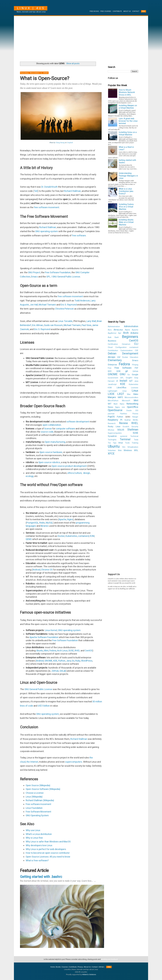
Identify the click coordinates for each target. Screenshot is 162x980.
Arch (126, 333)
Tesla (136, 440)
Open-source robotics (49, 462)
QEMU (29, 539)
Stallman (133, 430)
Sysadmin (112, 436)
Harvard (111, 381)
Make (136, 394)
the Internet (32, 762)
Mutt (116, 404)
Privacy (80, 967)
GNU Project (34, 272)
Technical (134, 436)
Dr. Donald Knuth (49, 187)
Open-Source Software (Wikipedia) (43, 789)
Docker (61, 536)
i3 (117, 381)
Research (112, 423)
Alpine (127, 330)
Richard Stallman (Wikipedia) (40, 800)
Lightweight (113, 391)
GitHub (55, 671)
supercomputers (74, 762)
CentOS (89, 651)
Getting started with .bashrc (41, 877)
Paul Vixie (86, 325)
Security (135, 427)
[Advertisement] (81, 38)
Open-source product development (69, 466)
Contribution (113, 351)
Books (58, 967)
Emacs (34, 277)
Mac (129, 394)
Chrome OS (47, 570)
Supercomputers (115, 433)
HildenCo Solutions (89, 974)
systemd (124, 436)
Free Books (94, 11)
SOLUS (121, 430)
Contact (136, 11)
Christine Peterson (64, 309)
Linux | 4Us (31, 8)
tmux (121, 443)
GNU (123, 374)
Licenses (135, 388)
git (127, 371)
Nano (122, 404)
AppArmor (112, 333)
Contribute (117, 11)
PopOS (111, 417)
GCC (110, 371)
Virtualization (133, 447)
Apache (63, 519)
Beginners (130, 337)
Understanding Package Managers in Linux (128, 176)
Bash (117, 337)
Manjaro (112, 397)
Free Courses (106, 11)
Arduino (134, 333)
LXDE (111, 394)
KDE (55, 661)
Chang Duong (60, 143)
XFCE (111, 454)
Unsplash (70, 143)
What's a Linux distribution (39, 834)
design (87, 473)
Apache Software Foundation (44, 637)
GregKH (129, 378)
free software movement (47, 207)
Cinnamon (126, 344)
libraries (45, 526)
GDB (118, 371)
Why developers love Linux (39, 845)
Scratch (126, 427)
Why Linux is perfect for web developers (46, 849)
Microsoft (126, 401)
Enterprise (112, 365)
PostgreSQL (32, 523)
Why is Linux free (34, 838)
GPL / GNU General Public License (63, 277)
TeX (36, 191)
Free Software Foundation (58, 272)
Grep (136, 378)
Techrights (112, 440)
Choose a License (35, 793)
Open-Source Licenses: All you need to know (48, 857)
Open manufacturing (55, 442)
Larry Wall (91, 321)
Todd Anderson (82, 301)
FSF (136, 368)
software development (78, 422)
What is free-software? (37, 860)
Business (112, 341)
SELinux (111, 430)
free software (79, 235)
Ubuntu (40, 651)
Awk (110, 337)
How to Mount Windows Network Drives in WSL (127, 92)
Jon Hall (34, 305)
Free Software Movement (38, 812)
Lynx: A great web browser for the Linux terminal (128, 121)
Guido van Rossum (53, 325)
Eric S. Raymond (69, 305)
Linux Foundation (34, 808)
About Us (127, 11)
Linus (124, 391)
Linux (135, 391)
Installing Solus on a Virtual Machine (128, 133)
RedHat (128, 420)
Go (73, 661)
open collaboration (52, 425)
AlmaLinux (118, 330)
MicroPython (113, 401)
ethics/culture (75, 473)
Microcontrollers (131, 397)
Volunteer (112, 450)
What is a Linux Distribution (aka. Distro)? (126, 191)
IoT (131, 381)
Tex (109, 443)
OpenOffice (133, 407)
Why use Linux (33, 830)
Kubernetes (71, 536)
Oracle (129, 411)
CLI (136, 344)
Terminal (125, 439)
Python (62, 661)
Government (113, 378)
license (48, 429)
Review (123, 423)
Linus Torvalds (65, 321)
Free (110, 368)
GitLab (63, 671)
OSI (137, 411)
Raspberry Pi (115, 420)
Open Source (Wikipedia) (38, 785)
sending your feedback (109, 959)
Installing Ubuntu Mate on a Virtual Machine (126, 222)
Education (134, 357)
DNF (119, 357)
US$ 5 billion (44, 706)
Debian (112, 353)
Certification (113, 344)
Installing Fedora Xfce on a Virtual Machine (126, 207)
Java (69, 661)
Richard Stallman (72, 191)
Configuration (121, 347)
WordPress (87, 661)
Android (36, 570)
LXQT (121, 394)
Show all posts (73, 63)
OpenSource (115, 410)
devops (112, 357)
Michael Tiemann (47, 305)
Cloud (110, 347)
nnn (123, 407)
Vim (124, 447)
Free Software (123, 368)
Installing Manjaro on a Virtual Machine (128, 107)
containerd (83, 536)
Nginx (70, 519)
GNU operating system (47, 231)
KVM (92, 536)
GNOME (48, 661)
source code (47, 432)
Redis (42, 523)
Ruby (78, 661)
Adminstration (131, 326)
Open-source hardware (51, 452)
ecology (30, 476)
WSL (136, 450)
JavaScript (112, 384)
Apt (120, 333)
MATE (120, 397)
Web (120, 450)
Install (123, 381)
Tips (115, 443)
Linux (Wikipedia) (34, 797)
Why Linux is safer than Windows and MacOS (48, 842)
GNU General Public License (38, 689)
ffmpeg (135, 365)
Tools (127, 443)
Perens (135, 414)
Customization (126, 351)
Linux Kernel (51, 630)
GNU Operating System (37, 815)
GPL (122, 378)
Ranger (135, 417)
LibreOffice (121, 388)
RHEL (77, 651)
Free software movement (38, 804)
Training (135, 443)
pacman (111, 414)
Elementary (115, 360)
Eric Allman (38, 325)
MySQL (49, 523)
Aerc (110, 330)
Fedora (53, 651)
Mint (46, 651)
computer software (65, 429)
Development (130, 353)
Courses (65, 967)
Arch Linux (62, 651)
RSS (143, 11)
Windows (128, 450)
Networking (132, 404)
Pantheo (124, 414)
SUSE (71, 651)
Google (135, 375)
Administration (114, 327)
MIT (110, 404)
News (110, 407)
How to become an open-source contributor (48, 853)
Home (53, 967)
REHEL (136, 420)
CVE (137, 351)
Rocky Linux (114, 427)
